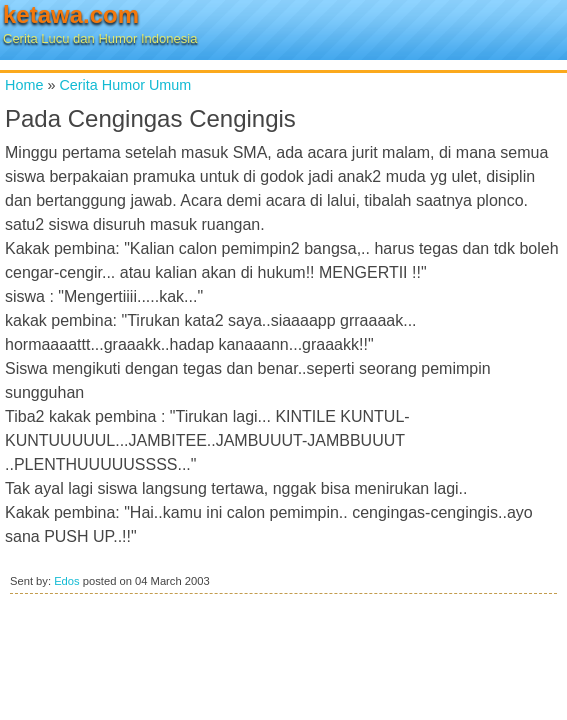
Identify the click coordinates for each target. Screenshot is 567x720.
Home (24, 85)
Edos (67, 581)
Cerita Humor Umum (125, 85)
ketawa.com (71, 14)
